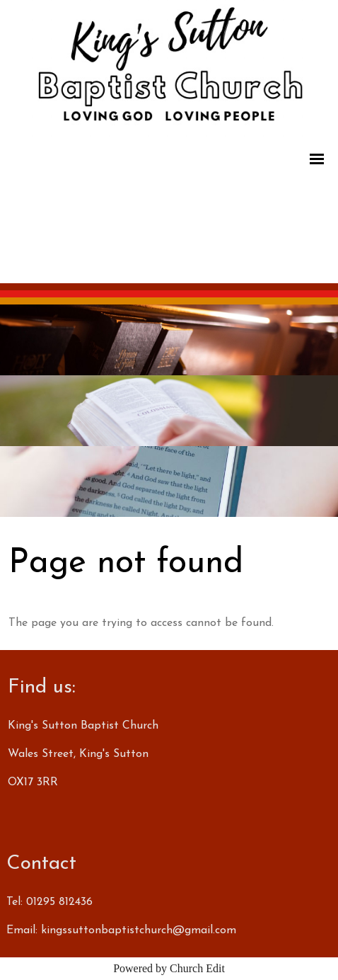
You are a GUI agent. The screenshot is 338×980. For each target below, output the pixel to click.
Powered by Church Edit (169, 968)
